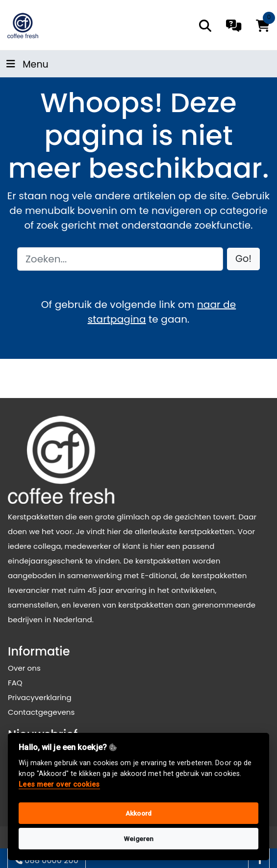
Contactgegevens (41, 712)
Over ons (24, 668)
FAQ (15, 683)
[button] (243, 259)
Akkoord (138, 813)
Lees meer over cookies (59, 785)
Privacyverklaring (40, 697)
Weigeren (139, 839)
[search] (205, 26)
